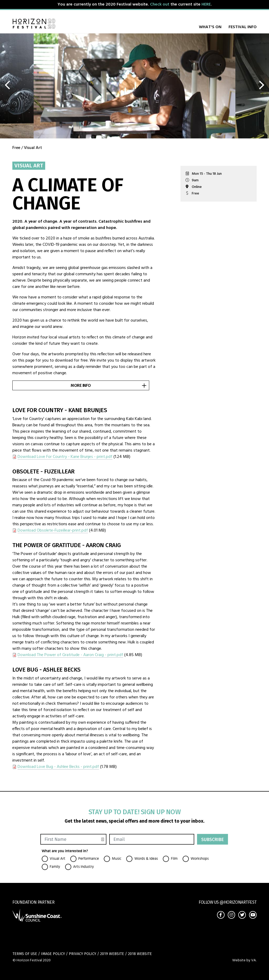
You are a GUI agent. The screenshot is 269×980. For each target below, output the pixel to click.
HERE (206, 4)
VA (254, 960)
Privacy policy (82, 954)
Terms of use (25, 954)
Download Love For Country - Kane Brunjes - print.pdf (65, 457)
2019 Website (112, 954)
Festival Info (243, 27)
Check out (160, 4)
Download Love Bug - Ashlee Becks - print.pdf (58, 767)
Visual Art (33, 148)
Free (16, 148)
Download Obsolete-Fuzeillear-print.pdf (53, 531)
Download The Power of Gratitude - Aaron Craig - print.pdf (70, 655)
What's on (210, 27)
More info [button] (109, 385)
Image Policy (53, 954)
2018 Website (140, 954)
